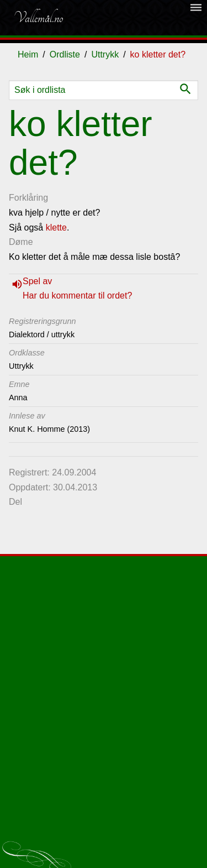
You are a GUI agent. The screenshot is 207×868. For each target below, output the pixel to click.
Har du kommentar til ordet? (77, 296)
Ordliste (65, 54)
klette (56, 228)
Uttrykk (105, 54)
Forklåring (28, 198)
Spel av (37, 281)
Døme (21, 242)
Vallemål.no (38, 18)
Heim (28, 54)
